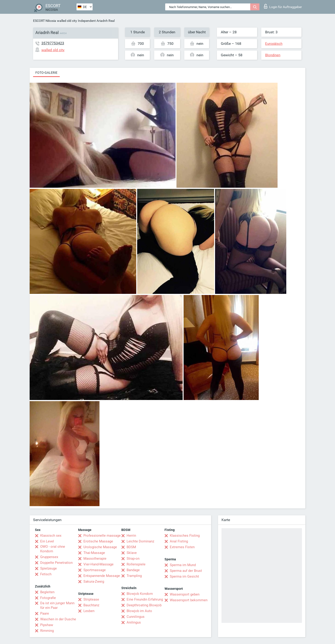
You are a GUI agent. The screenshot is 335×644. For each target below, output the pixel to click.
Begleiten (47, 592)
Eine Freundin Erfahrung (145, 599)
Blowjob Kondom (140, 594)
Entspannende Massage (102, 576)
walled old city (67, 21)
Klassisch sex (51, 536)
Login (283, 6)
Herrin (131, 536)
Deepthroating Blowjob (144, 605)
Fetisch (46, 574)
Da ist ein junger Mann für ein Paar (57, 605)
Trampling (134, 576)
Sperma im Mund (183, 565)
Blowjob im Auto (139, 611)
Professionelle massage (102, 536)
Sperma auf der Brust (186, 571)
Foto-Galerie (46, 73)
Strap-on (133, 559)
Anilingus (134, 622)
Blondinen (273, 55)
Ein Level (47, 541)
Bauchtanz (91, 605)
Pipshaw (47, 625)
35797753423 (53, 43)
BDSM (131, 547)
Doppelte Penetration (56, 563)
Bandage (133, 570)
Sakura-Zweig (94, 582)
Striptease (91, 599)
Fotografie (48, 598)
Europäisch (274, 44)
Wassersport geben (185, 594)
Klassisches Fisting (185, 536)
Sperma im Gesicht (184, 576)
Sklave (132, 553)
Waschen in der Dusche (58, 619)
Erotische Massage (98, 541)
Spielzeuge (48, 568)
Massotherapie (95, 559)
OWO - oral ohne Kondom (53, 549)
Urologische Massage (100, 547)
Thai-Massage (94, 553)
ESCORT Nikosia (45, 21)
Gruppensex (49, 557)
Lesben (89, 611)
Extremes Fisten (182, 547)
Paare (45, 613)
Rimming (47, 631)
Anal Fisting (179, 541)
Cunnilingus (136, 617)
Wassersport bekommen (189, 600)
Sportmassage (95, 570)
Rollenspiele (136, 564)
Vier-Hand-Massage (98, 564)
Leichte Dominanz (140, 541)
